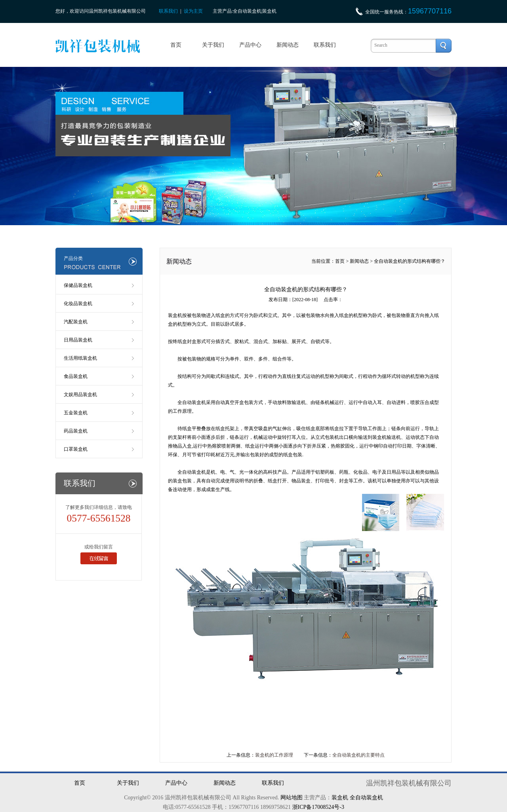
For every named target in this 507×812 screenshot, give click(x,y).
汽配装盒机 (76, 322)
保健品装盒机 (78, 285)
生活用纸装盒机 (80, 358)
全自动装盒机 (192, 402)
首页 (176, 45)
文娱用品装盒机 (80, 395)
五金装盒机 (76, 413)
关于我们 (213, 45)
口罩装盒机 (76, 449)
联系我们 (168, 11)
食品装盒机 (76, 376)
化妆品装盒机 (78, 304)
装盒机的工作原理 (274, 755)
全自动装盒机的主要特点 (358, 755)
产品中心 (250, 45)
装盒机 (340, 798)
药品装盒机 (76, 431)
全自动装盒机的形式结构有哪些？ (410, 261)
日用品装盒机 (78, 340)
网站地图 (292, 798)
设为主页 (193, 11)
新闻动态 (288, 45)
